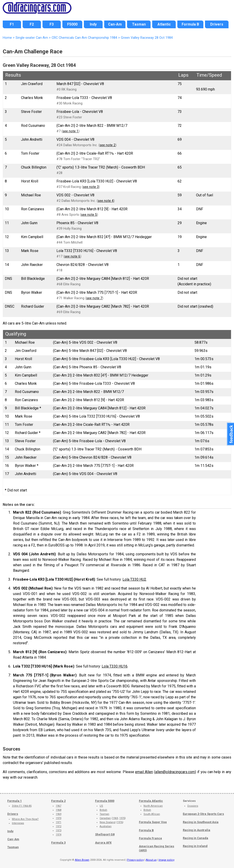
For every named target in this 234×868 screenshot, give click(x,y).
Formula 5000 (105, 801)
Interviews (18, 823)
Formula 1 (15, 801)
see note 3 (91, 187)
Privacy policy (135, 860)
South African (152, 814)
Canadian (105, 818)
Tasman (13, 847)
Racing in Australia (197, 830)
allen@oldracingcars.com (175, 772)
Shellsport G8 (105, 834)
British (103, 810)
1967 (58, 806)
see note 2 (108, 145)
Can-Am (13, 839)
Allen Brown (82, 860)
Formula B (146, 830)
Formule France (150, 838)
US (101, 806)
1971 (58, 822)
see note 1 (70, 131)
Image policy (166, 860)
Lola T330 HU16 (115, 666)
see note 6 (72, 256)
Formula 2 (58, 801)
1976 (120, 822)
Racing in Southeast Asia (201, 822)
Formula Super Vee (153, 822)
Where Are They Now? (25, 819)
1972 (58, 826)
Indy (10, 831)
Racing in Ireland (195, 846)
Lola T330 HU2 (134, 579)
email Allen (144, 772)
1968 (58, 810)
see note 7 (94, 298)
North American (153, 806)
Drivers (13, 814)
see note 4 (106, 201)
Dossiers (193, 806)
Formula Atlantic (151, 801)
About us (151, 860)
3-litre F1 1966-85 (22, 806)
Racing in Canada (195, 838)
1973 (58, 830)
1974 (58, 835)
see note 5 (89, 215)
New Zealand (108, 822)
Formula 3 (58, 843)
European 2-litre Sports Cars (203, 814)
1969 (58, 814)
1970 (58, 818)
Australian (106, 826)
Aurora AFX (103, 843)
